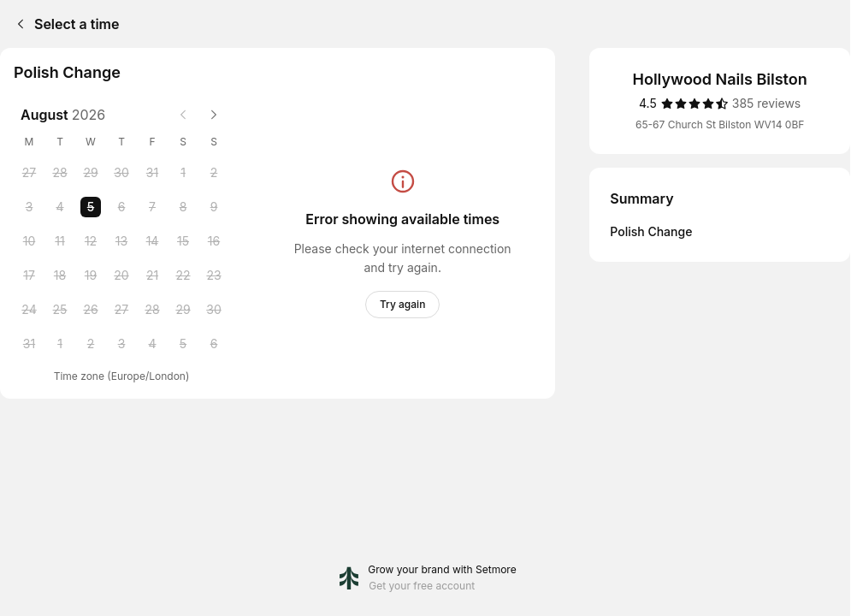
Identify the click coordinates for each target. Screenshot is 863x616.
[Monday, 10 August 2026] (29, 241)
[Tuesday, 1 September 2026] (60, 344)
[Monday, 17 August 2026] (29, 275)
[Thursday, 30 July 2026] (121, 173)
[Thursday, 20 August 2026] (121, 275)
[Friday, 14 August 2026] (152, 241)
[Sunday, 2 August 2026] (214, 173)
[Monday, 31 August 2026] (29, 344)
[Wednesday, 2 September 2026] (91, 344)
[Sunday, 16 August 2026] (214, 241)
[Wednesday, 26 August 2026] (91, 310)
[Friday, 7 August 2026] (152, 207)
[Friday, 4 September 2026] (152, 344)
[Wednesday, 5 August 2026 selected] (91, 207)
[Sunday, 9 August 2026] (214, 207)
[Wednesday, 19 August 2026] (91, 275)
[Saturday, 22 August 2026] (183, 275)
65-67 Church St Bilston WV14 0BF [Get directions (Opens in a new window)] (720, 124)
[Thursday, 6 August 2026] (121, 207)
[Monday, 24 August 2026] (29, 310)
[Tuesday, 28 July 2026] (60, 173)
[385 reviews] (767, 104)
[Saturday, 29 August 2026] (183, 310)
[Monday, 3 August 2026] (29, 207)
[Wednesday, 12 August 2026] (91, 241)
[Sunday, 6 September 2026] (214, 344)
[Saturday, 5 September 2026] (183, 344)
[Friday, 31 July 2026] (152, 173)
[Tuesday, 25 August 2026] (60, 310)
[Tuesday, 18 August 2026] (60, 275)
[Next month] (214, 115)
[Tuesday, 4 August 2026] (60, 207)
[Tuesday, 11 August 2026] (60, 241)
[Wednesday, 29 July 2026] (91, 173)
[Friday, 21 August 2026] (152, 275)
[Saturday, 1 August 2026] (183, 173)
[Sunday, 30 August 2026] (214, 310)
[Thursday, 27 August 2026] (121, 310)
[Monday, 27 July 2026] (29, 173)
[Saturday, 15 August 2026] (183, 241)
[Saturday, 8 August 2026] (183, 207)
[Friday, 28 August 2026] (152, 310)
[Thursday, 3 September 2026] (121, 344)
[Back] (17, 24)
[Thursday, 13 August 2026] (121, 241)
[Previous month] (183, 115)
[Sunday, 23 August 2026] (214, 275)
